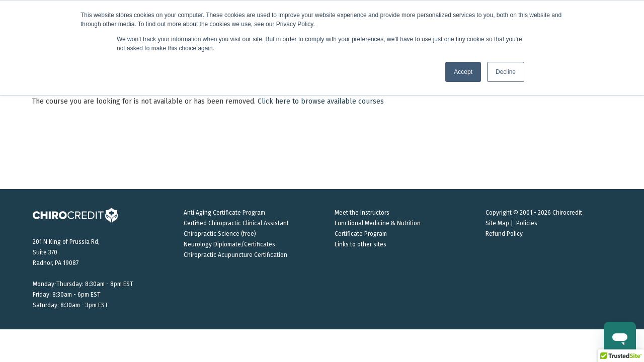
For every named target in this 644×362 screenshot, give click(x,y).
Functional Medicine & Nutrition (378, 223)
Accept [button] (463, 72)
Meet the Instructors (362, 213)
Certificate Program (361, 234)
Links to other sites (360, 244)
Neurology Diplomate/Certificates (229, 244)
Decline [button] (506, 72)
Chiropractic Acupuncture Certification (235, 255)
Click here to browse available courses (321, 101)
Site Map (497, 223)
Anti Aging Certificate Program (224, 213)
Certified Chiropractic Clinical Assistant (236, 223)
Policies (527, 223)
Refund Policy (504, 234)
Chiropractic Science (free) (220, 234)
